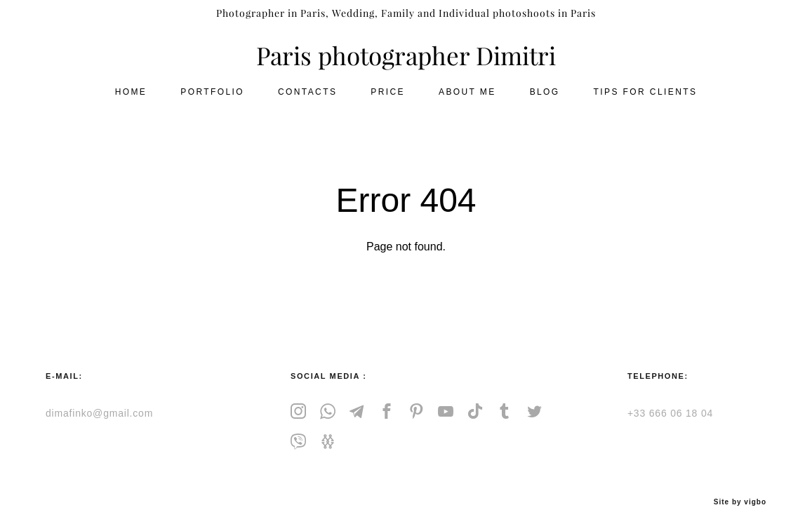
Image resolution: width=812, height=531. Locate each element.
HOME (131, 99)
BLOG (545, 99)
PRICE (388, 99)
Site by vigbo (740, 497)
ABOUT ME (467, 99)
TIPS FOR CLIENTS (646, 99)
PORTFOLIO (212, 99)
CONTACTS (307, 99)
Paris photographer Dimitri (406, 63)
